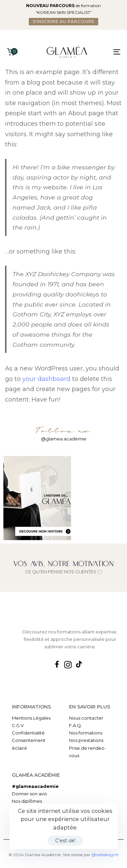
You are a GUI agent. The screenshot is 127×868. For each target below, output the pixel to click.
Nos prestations (86, 740)
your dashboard (46, 379)
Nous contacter (86, 718)
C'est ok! (65, 841)
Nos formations (86, 733)
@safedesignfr (105, 855)
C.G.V (18, 725)
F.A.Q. (76, 725)
